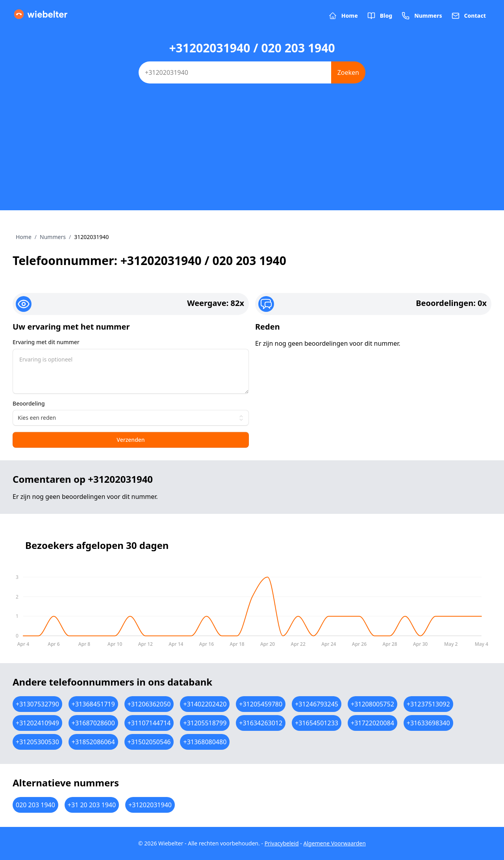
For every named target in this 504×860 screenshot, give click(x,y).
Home (24, 237)
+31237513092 (428, 704)
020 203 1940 (35, 805)
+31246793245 (317, 704)
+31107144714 (149, 723)
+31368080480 (205, 742)
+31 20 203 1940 (92, 805)
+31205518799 (205, 723)
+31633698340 (428, 723)
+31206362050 (149, 704)
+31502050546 (149, 742)
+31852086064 (93, 742)
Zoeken (348, 72)
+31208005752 (372, 704)
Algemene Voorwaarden (334, 843)
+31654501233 (317, 723)
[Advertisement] (252, 155)
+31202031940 (150, 805)
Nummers (53, 237)
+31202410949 (37, 723)
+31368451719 (93, 704)
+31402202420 (205, 704)
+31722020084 (372, 723)
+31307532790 (37, 704)
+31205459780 (261, 704)
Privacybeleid (282, 843)
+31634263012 (261, 723)
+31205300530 (37, 742)
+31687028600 (93, 723)
